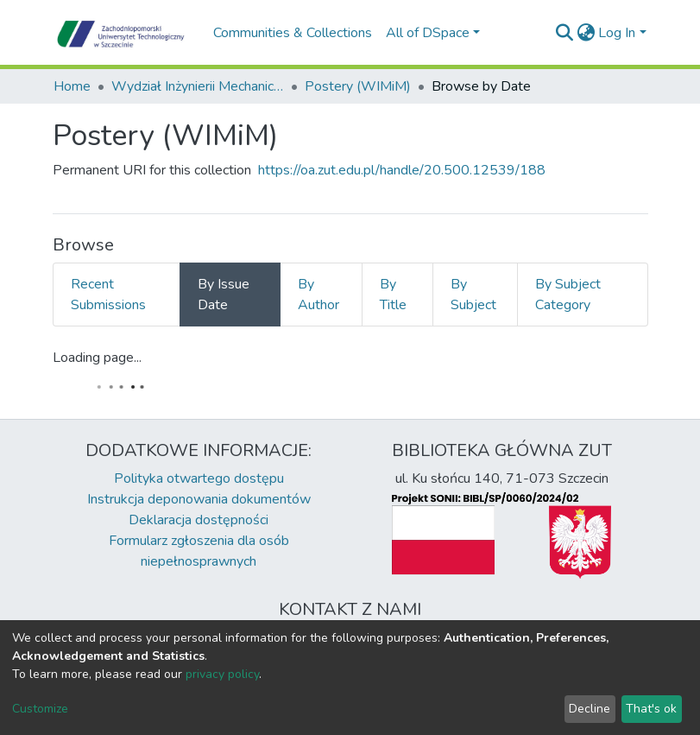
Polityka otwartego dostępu (199, 478)
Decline (590, 709)
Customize (40, 709)
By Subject (473, 295)
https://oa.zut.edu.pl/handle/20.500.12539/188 (402, 170)
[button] (586, 33)
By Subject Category (568, 295)
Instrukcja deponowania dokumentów (199, 499)
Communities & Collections (293, 33)
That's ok (651, 709)
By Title (393, 295)
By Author (318, 295)
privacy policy (222, 674)
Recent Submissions (108, 295)
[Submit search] (564, 33)
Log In (617, 33)
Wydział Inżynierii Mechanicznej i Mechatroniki (198, 86)
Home (72, 86)
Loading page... (97, 358)
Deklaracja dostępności (199, 520)
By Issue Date (224, 295)
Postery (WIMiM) (358, 86)
